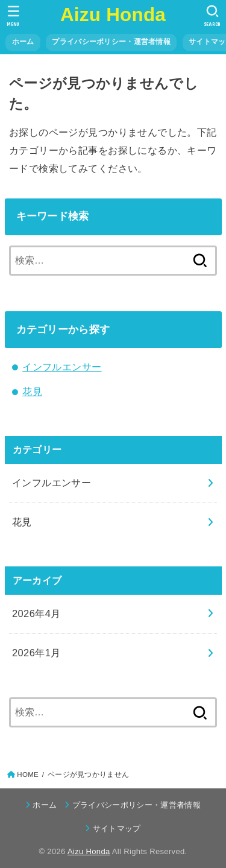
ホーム (23, 42)
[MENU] (14, 16)
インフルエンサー (62, 367)
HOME (28, 775)
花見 (32, 391)
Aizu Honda (113, 15)
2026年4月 (36, 613)
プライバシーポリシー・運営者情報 (111, 42)
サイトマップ (117, 828)
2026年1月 (36, 653)
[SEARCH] (212, 16)
